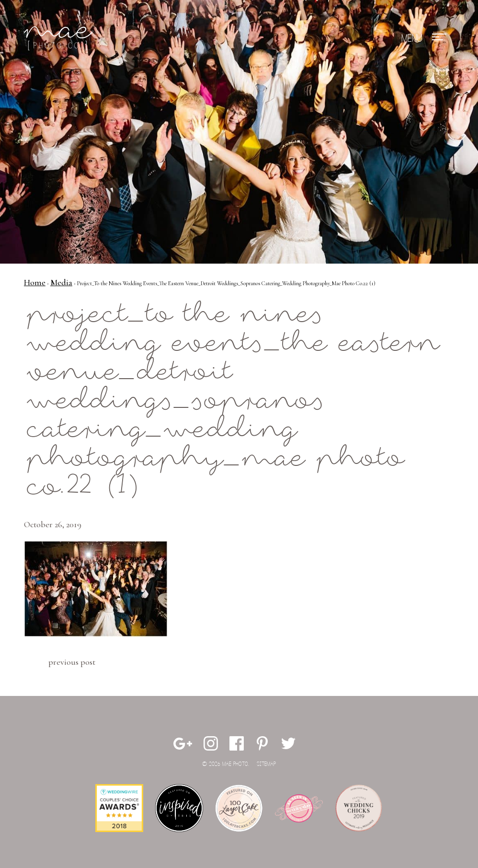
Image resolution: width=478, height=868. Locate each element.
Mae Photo (60, 38)
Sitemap (266, 764)
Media (61, 282)
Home (35, 282)
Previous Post (72, 662)
